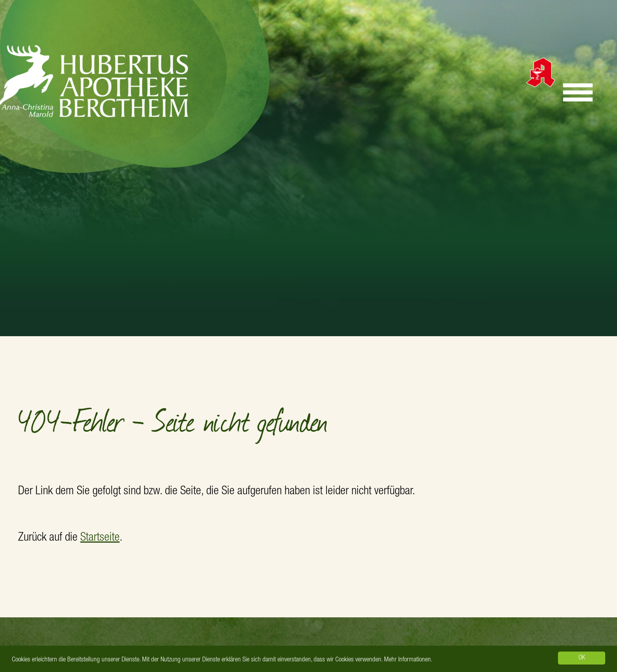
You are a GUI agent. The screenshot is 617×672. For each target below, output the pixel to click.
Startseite (100, 538)
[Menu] (578, 92)
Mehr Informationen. (408, 660)
